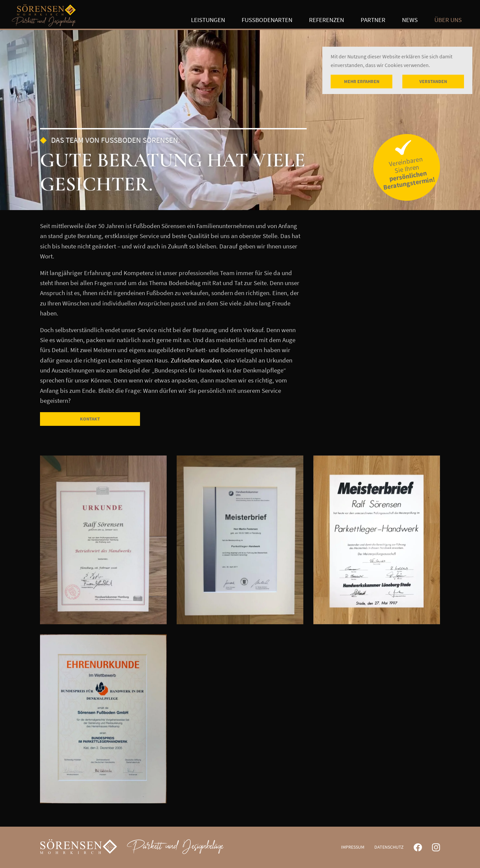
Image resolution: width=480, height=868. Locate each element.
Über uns (448, 20)
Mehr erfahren (362, 81)
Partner (373, 20)
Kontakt (90, 419)
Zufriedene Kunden (196, 360)
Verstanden (433, 81)
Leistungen (208, 20)
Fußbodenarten (267, 20)
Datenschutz (389, 847)
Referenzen (326, 20)
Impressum (353, 847)
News (410, 20)
